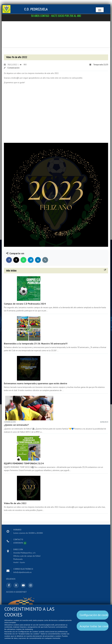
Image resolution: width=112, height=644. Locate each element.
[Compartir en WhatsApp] (23, 260)
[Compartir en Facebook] (9, 260)
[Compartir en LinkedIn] (38, 260)
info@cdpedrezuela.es (22, 572)
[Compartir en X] (16, 260)
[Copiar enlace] (45, 260)
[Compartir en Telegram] (31, 260)
